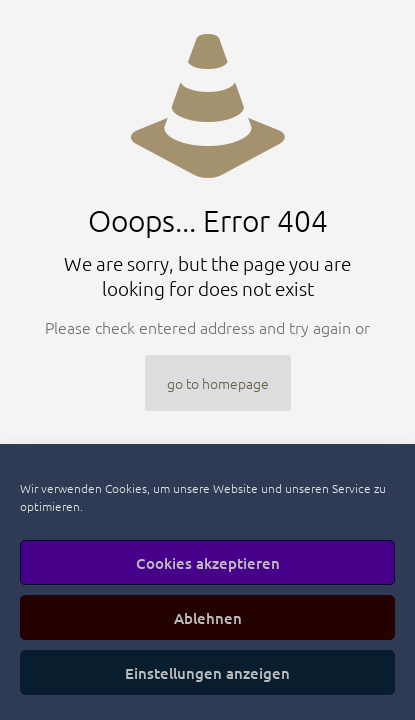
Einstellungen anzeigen (207, 673)
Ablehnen (208, 618)
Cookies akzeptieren (208, 563)
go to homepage (218, 383)
